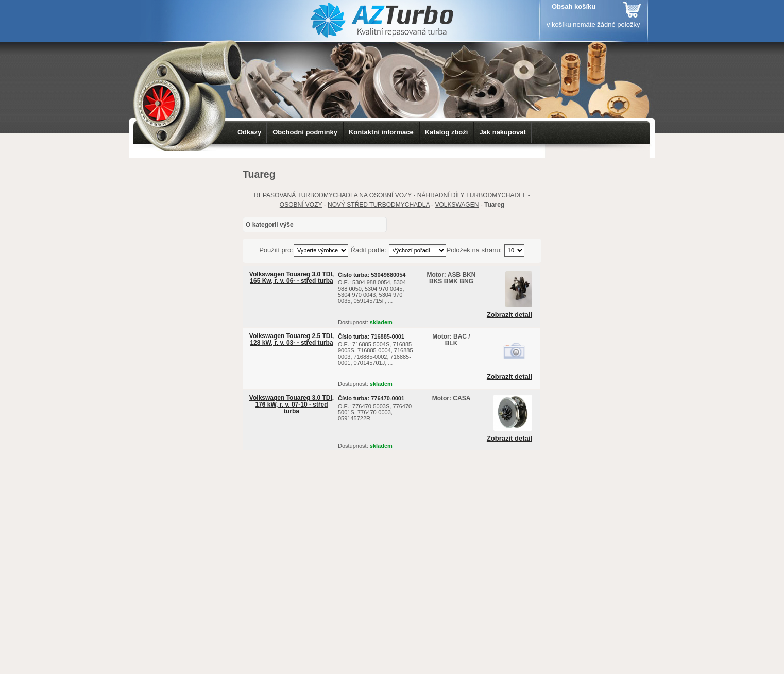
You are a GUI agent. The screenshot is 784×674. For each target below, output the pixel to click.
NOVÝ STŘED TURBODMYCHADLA (379, 205)
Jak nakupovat (502, 132)
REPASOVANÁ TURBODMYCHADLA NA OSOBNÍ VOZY (333, 195)
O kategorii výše (270, 225)
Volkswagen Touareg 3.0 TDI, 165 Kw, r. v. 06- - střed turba (292, 277)
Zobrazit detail (509, 315)
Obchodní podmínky (305, 132)
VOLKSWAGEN (457, 205)
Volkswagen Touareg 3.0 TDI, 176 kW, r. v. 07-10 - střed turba (292, 405)
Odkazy (249, 132)
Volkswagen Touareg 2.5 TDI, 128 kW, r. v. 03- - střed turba (292, 339)
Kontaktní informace (381, 132)
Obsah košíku (574, 6)
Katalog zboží (447, 132)
